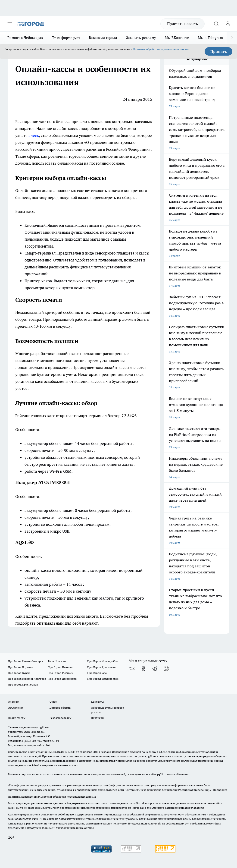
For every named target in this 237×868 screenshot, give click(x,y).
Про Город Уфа (97, 673)
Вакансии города (103, 38)
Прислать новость (182, 24)
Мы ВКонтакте (177, 38)
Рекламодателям (61, 718)
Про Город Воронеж (21, 667)
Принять (219, 51)
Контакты (97, 702)
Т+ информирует (66, 38)
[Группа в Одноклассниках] (143, 668)
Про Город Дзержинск (62, 679)
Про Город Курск (19, 673)
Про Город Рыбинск (60, 673)
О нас (53, 702)
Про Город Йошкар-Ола (103, 661)
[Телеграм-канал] (155, 668)
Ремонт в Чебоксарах (25, 38)
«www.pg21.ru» (40, 727)
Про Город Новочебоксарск (26, 661)
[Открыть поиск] (216, 24)
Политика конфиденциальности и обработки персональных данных (52, 797)
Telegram (14, 702)
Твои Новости (57, 661)
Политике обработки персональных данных (161, 49)
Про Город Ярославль (101, 667)
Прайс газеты (17, 718)
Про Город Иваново (60, 667)
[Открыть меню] (10, 24)
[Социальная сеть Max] (166, 668)
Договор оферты (60, 708)
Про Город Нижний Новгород (27, 679)
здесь (34, 135)
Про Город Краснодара (23, 684)
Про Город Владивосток (103, 679)
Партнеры (98, 718)
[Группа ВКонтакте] (132, 668)
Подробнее (220, 790)
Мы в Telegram (210, 38)
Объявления (16, 708)
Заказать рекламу (141, 38)
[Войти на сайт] (228, 24)
